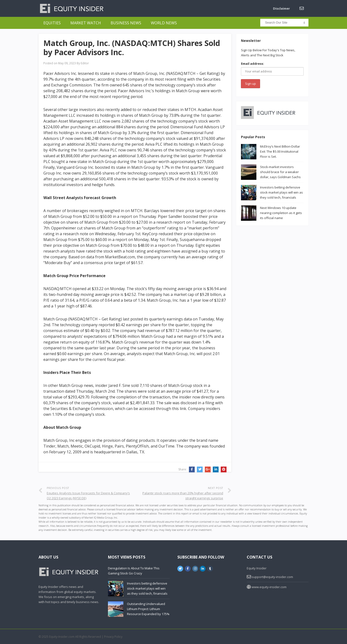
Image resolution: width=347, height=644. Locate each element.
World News (164, 23)
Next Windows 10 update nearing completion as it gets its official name (281, 213)
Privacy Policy (113, 637)
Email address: (253, 64)
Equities (52, 23)
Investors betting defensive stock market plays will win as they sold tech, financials (281, 192)
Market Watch (86, 23)
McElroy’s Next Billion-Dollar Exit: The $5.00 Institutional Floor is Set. (280, 151)
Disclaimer (281, 8)
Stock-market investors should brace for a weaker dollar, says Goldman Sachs (280, 172)
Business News (126, 23)
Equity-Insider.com (62, 637)
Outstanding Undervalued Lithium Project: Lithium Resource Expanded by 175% (148, 609)
